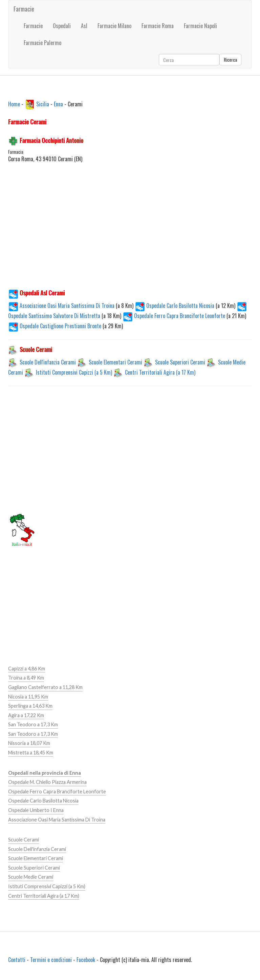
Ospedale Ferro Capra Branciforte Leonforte (175, 316)
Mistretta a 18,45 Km (31, 753)
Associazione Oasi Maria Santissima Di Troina (62, 306)
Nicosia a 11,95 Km (28, 697)
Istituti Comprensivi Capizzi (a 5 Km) (74, 372)
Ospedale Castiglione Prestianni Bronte (55, 326)
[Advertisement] (130, 233)
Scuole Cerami (24, 840)
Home (14, 104)
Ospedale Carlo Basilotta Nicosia (175, 306)
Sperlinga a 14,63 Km (30, 706)
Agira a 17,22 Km (26, 715)
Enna (58, 104)
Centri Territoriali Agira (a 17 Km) (160, 372)
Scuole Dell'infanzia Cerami (48, 362)
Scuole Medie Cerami (31, 877)
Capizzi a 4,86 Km (27, 669)
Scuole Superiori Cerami (180, 362)
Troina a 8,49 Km (26, 678)
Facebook (86, 960)
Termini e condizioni (51, 960)
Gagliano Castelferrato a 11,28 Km (45, 687)
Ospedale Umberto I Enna (36, 810)
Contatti (17, 960)
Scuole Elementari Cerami (115, 362)
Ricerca (230, 59)
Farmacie (24, 9)
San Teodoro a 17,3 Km (33, 724)
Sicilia (43, 104)
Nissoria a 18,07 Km (29, 743)
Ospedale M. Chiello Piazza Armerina (47, 782)
